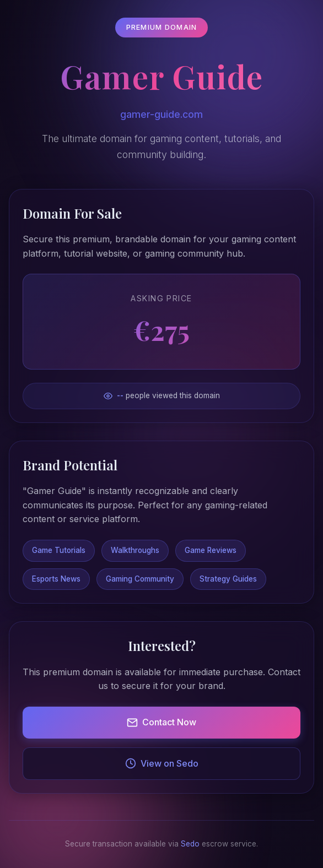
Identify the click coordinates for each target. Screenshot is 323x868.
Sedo (190, 844)
